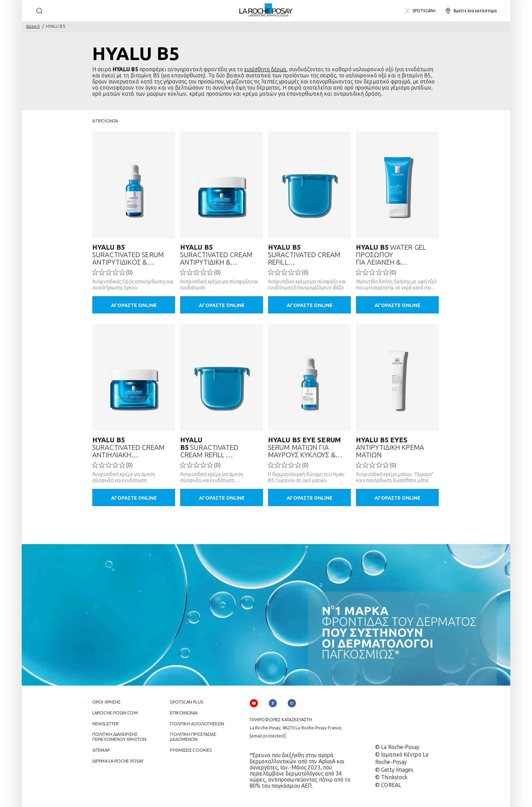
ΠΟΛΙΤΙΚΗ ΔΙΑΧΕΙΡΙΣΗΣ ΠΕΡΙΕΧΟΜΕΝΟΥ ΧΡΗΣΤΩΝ (119, 736)
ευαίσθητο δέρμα (265, 69)
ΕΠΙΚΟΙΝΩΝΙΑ (184, 712)
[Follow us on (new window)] (273, 703)
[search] (39, 11)
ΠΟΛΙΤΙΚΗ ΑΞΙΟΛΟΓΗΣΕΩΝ (197, 723)
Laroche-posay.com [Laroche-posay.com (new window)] (115, 712)
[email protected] (268, 735)
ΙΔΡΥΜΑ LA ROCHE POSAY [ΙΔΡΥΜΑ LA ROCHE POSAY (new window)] (118, 760)
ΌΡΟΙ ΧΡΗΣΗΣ (106, 701)
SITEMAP (101, 749)
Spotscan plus (186, 701)
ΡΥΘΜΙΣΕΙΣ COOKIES (191, 749)
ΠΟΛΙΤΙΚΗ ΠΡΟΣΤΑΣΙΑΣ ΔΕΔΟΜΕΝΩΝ (193, 736)
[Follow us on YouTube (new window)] (254, 703)
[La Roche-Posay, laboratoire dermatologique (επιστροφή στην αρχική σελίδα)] (266, 10)
